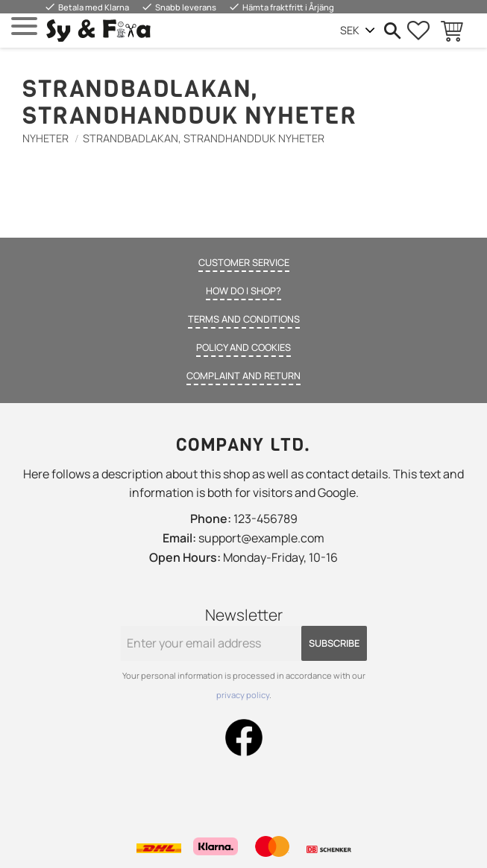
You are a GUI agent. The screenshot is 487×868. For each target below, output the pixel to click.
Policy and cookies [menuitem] (243, 347)
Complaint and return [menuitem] (243, 376)
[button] (24, 26)
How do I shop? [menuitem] (243, 291)
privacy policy (243, 695)
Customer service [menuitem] (244, 262)
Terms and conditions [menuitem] (244, 319)
